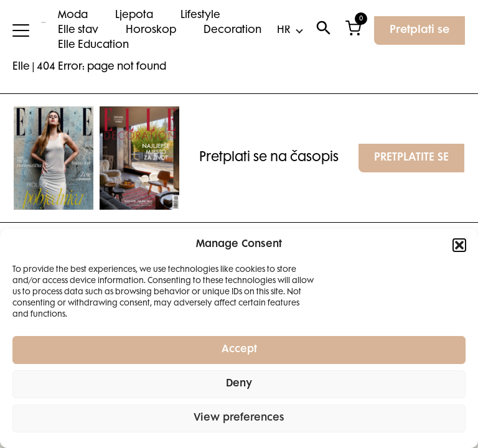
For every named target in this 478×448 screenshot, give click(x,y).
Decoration (232, 30)
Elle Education (93, 45)
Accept (239, 350)
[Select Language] (289, 30)
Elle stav (78, 30)
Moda (73, 16)
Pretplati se (419, 30)
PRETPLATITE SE (411, 158)
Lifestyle (200, 16)
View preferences (239, 418)
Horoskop (151, 30)
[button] (459, 245)
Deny (239, 384)
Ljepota (134, 16)
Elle (21, 67)
